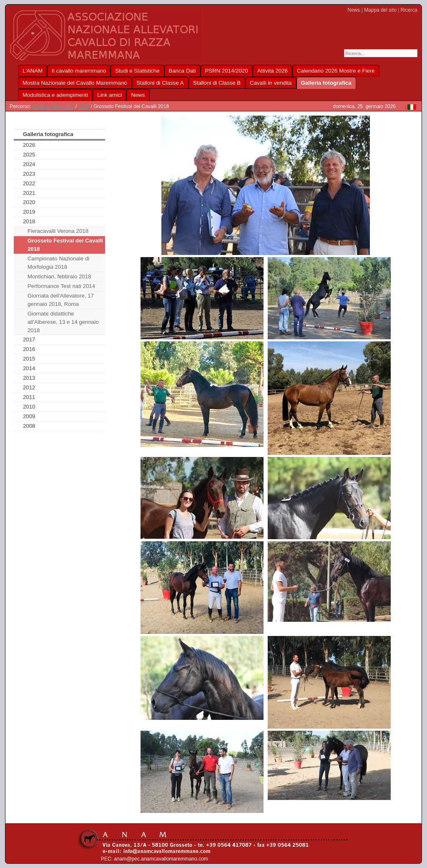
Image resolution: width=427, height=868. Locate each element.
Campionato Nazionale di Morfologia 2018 (58, 263)
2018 (84, 106)
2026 (29, 145)
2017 (29, 339)
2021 (29, 193)
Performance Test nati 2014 (61, 286)
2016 (29, 349)
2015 (29, 359)
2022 (29, 183)
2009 (29, 416)
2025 (29, 155)
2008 (29, 426)
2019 (29, 212)
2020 (29, 202)
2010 (29, 407)
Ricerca (409, 10)
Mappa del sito (380, 10)
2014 (29, 368)
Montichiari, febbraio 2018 (59, 276)
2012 (29, 387)
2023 (29, 174)
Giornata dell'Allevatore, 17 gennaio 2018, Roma (61, 300)
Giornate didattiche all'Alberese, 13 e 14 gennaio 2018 (63, 322)
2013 (29, 378)
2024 (29, 164)
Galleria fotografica (53, 106)
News (354, 10)
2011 (29, 397)
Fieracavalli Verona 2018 (58, 231)
